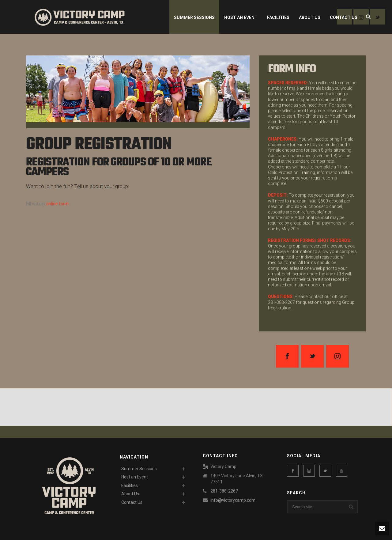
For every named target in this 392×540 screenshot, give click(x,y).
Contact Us (344, 17)
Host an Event (241, 17)
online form (57, 204)
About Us (310, 17)
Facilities (278, 17)
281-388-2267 (224, 491)
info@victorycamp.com (233, 500)
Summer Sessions (194, 17)
